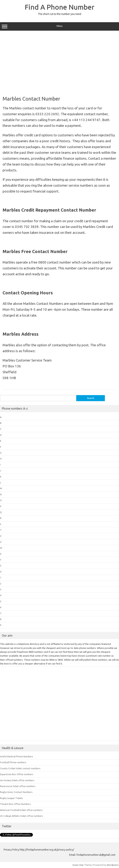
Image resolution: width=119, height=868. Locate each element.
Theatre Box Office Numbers (15, 804)
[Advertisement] (59, 62)
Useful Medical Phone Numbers (17, 756)
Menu (59, 26)
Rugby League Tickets (11, 798)
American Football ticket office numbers (21, 810)
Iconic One (78, 865)
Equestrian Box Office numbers (17, 774)
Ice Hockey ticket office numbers (17, 780)
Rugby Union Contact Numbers (16, 792)
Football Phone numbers (13, 762)
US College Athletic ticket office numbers (21, 816)
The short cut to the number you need (59, 14)
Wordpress (113, 865)
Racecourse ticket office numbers (18, 786)
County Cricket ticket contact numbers (20, 768)
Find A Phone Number (60, 7)
